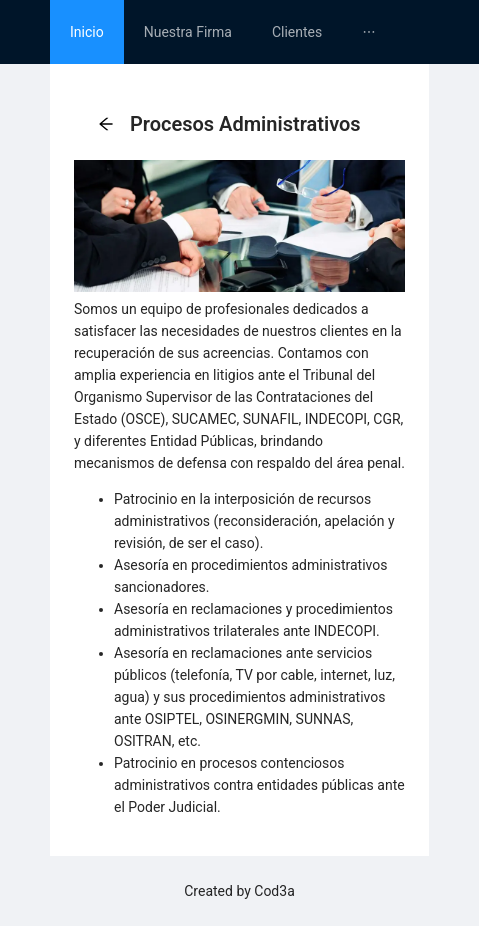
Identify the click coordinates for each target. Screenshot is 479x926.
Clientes (297, 32)
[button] (106, 124)
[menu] (239, 32)
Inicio (87, 32)
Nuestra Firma (188, 32)
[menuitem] (87, 32)
